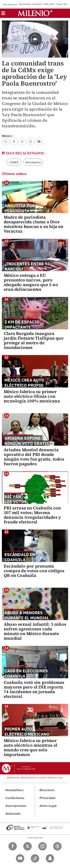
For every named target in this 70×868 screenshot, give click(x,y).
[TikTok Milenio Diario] (35, 858)
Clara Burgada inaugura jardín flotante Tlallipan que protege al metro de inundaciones (34, 340)
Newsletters (15, 790)
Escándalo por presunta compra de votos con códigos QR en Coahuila (34, 571)
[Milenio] (35, 13)
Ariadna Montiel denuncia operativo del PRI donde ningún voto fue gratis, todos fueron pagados (34, 457)
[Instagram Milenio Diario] (42, 846)
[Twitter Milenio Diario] (28, 846)
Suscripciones (16, 806)
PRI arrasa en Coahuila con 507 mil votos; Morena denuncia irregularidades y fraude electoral (32, 515)
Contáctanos (15, 798)
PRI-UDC (49, 4)
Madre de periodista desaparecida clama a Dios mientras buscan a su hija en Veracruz (34, 224)
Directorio (47, 790)
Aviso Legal (48, 806)
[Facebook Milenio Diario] (13, 846)
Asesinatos (33, 162)
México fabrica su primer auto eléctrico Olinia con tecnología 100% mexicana (32, 396)
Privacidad (48, 798)
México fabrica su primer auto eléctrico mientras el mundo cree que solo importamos (31, 748)
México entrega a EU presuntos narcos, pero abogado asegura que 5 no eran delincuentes (31, 282)
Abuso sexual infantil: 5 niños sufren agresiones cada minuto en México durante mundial (35, 631)
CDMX (14, 162)
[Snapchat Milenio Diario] (50, 858)
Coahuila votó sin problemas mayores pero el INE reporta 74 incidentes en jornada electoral (34, 689)
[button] (3, 14)
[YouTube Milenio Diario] (20, 858)
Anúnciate (13, 814)
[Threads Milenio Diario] (57, 846)
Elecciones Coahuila (30, 4)
